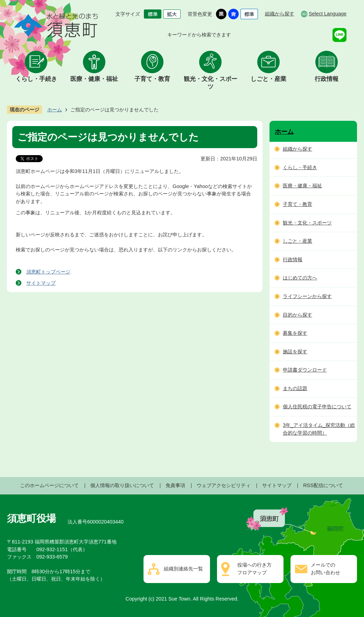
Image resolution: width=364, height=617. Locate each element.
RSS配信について (323, 485)
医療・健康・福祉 (94, 79)
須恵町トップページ (48, 272)
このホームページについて (49, 485)
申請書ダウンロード (305, 370)
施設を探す (295, 352)
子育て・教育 (152, 79)
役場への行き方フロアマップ (254, 569)
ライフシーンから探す (307, 296)
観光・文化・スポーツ (211, 83)
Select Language (328, 14)
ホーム (55, 110)
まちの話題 (295, 388)
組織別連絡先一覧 (183, 569)
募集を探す (295, 333)
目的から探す (297, 315)
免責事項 (175, 485)
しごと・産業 (268, 79)
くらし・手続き (36, 79)
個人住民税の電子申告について (317, 407)
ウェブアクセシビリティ (224, 485)
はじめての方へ (300, 278)
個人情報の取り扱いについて (122, 485)
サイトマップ (41, 283)
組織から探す (280, 14)
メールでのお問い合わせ (325, 569)
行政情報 (327, 79)
